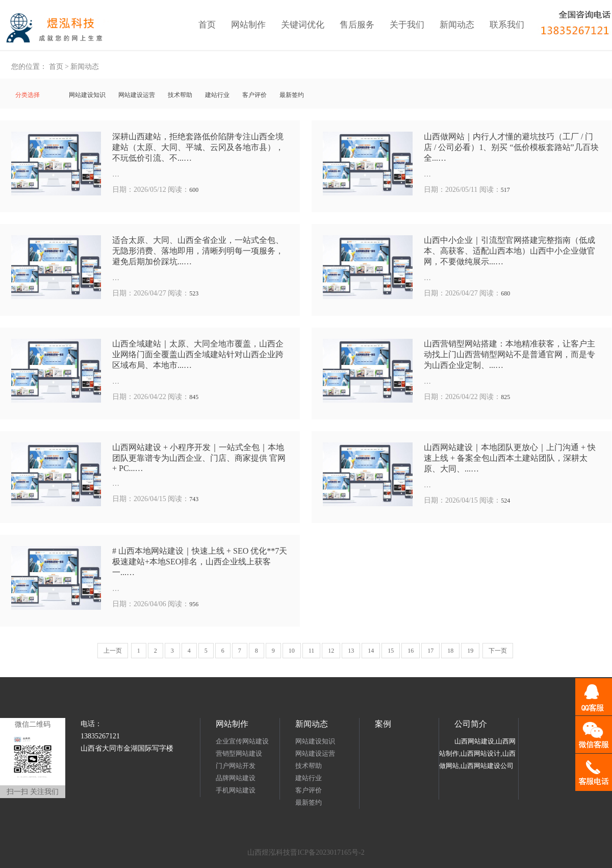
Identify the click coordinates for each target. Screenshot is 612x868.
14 (371, 651)
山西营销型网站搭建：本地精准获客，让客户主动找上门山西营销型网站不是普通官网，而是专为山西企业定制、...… (509, 354)
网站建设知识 (87, 95)
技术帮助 (180, 95)
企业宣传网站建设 (242, 741)
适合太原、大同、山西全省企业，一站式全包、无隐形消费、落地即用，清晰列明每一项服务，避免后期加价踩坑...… (198, 251)
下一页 (498, 651)
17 (430, 651)
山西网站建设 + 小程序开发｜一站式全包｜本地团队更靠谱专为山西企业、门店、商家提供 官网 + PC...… (199, 458)
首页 (207, 25)
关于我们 (407, 25)
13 (351, 651)
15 (391, 651)
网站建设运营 (137, 95)
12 (331, 651)
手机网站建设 (236, 790)
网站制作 (248, 25)
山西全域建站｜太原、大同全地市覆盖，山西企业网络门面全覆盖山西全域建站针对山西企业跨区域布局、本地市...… (198, 354)
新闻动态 (457, 25)
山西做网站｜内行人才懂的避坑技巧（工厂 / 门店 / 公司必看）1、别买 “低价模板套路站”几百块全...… (511, 147)
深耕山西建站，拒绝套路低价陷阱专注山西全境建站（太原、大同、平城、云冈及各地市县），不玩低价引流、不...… (198, 147)
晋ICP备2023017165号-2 (327, 852)
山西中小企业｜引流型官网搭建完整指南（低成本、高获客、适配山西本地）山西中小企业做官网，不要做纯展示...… (509, 251)
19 (470, 651)
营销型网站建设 (239, 753)
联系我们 (507, 25)
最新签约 (292, 95)
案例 (383, 724)
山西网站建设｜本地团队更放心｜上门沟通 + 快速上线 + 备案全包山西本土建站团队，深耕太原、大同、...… (510, 458)
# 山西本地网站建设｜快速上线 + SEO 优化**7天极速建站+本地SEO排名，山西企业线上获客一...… (200, 562)
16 (411, 651)
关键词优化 (303, 25)
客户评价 (254, 95)
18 (450, 651)
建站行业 (217, 95)
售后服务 (357, 25)
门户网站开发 (236, 766)
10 (292, 651)
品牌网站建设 (236, 778)
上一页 (113, 651)
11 (312, 651)
